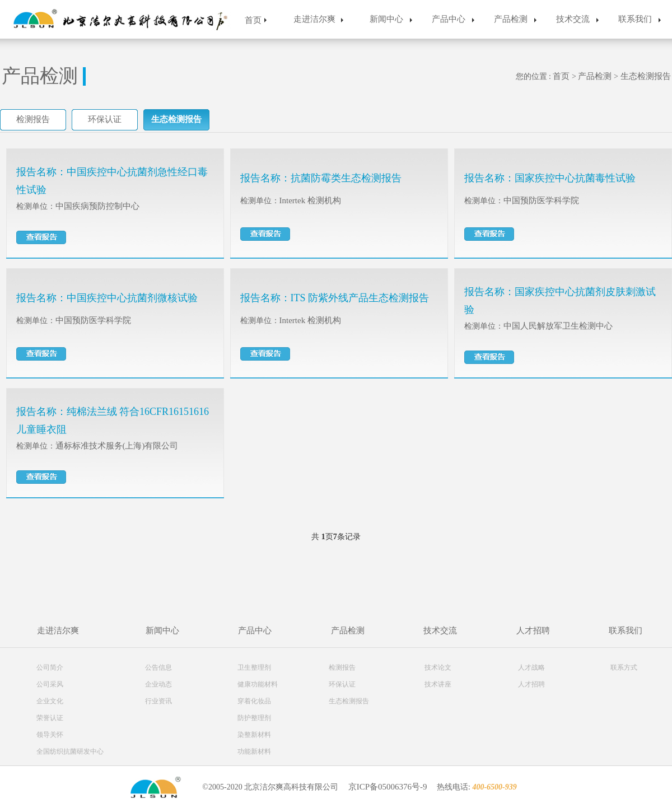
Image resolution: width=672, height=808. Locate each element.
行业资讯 (158, 701)
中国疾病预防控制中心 (97, 206)
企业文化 (50, 701)
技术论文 (438, 667)
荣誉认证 (50, 718)
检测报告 (33, 119)
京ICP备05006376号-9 (388, 787)
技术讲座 (438, 684)
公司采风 (50, 684)
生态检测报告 (646, 76)
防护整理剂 (254, 718)
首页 (253, 20)
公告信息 (158, 667)
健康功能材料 (258, 684)
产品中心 (449, 19)
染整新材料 (254, 735)
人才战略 (531, 667)
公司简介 (50, 667)
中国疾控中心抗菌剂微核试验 (132, 298)
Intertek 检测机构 (310, 200)
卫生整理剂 (254, 667)
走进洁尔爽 (314, 19)
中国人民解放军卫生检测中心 (558, 326)
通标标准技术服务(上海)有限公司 (117, 446)
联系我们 (635, 19)
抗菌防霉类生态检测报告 (346, 178)
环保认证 (105, 119)
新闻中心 (386, 19)
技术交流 (573, 19)
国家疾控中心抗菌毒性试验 (575, 178)
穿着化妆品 (254, 701)
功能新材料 (254, 751)
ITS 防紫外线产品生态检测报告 (360, 298)
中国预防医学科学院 (541, 200)
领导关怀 (50, 735)
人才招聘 (533, 630)
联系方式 (624, 667)
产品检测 (511, 19)
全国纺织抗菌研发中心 (70, 751)
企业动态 (158, 684)
